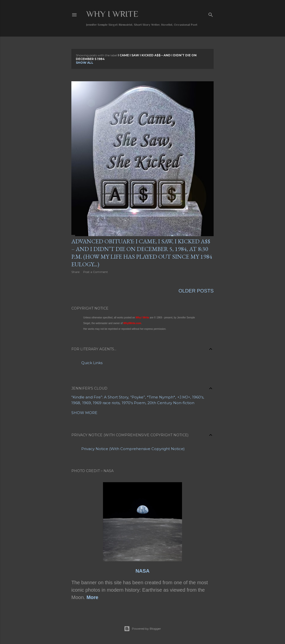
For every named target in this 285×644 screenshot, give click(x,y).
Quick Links (92, 363)
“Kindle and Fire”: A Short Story (100, 397)
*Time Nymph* (161, 397)
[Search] (211, 14)
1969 (87, 403)
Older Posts (196, 291)
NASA (143, 571)
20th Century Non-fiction (171, 403)
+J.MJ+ (184, 397)
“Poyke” (138, 397)
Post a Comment (96, 272)
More (92, 597)
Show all (85, 63)
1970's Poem (134, 403)
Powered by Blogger (142, 629)
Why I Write (112, 14)
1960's (198, 397)
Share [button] (75, 272)
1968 (76, 403)
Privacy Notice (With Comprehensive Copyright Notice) (133, 449)
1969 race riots (106, 403)
